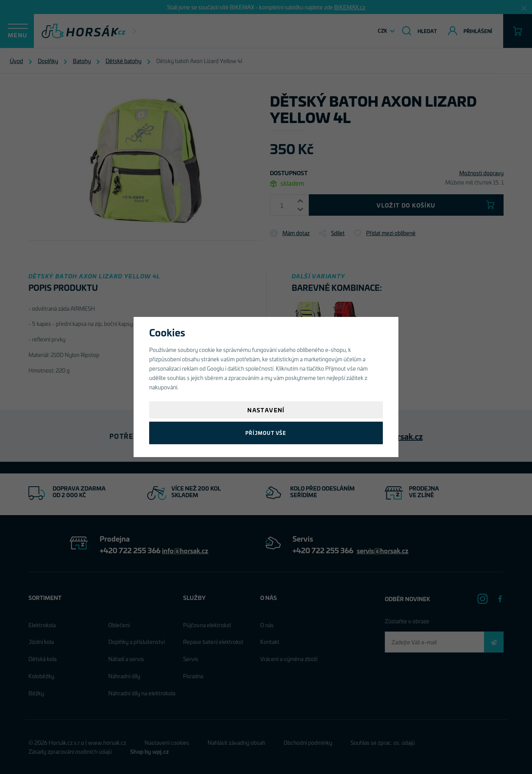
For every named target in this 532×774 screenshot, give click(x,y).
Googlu (215, 368)
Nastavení (266, 410)
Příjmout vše (266, 433)
